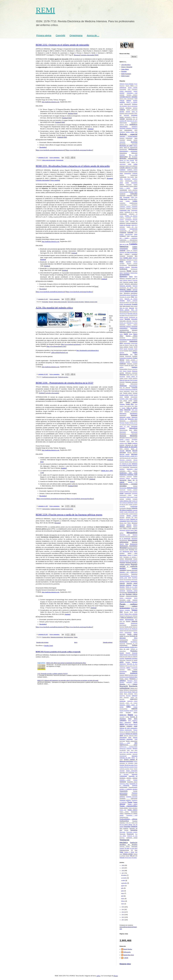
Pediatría (134, 610)
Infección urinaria (125, 454)
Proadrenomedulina (124, 640)
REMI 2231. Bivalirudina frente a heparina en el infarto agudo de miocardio (73, 166)
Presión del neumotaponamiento (130, 631)
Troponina (135, 821)
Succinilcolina (123, 750)
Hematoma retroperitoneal (57, 637)
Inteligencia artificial (125, 478)
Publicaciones (123, 660)
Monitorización (134, 544)
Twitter (133, 823)
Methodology (128, 537)
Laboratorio (135, 492)
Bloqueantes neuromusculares (128, 158)
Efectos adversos (124, 310)
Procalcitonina (123, 642)
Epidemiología (133, 341)
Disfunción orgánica (125, 290)
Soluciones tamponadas (126, 739)
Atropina (135, 140)
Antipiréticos (129, 128)
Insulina (135, 476)
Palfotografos (127, 952)
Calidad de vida (128, 166)
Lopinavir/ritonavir (133, 514)
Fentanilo (129, 371)
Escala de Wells (133, 345)
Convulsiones (122, 229)
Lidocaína (129, 508)
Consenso (122, 220)
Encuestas (124, 71)
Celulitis (127, 183)
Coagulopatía (126, 197)
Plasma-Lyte (122, 616)
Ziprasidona (134, 858)
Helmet (121, 412)
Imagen (130, 443)
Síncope (135, 724)
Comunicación (123, 214)
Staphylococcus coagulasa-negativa (128, 747)
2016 (123, 907)
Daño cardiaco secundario (128, 254)
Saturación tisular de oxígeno (128, 703)
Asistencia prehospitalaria (126, 138)
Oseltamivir (135, 589)
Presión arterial (128, 627)
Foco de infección (125, 388)
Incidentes (122, 445)
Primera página (44, 35)
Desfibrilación (123, 269)
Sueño (128, 750)
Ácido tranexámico (132, 89)
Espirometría (131, 349)
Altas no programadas (132, 106)
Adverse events (123, 99)
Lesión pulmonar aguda (126, 501)
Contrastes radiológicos (132, 223)
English (126, 334)
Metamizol (135, 535)
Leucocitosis (122, 506)
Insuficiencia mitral (132, 469)
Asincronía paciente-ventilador (128, 136)
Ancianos (122, 111)
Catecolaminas (127, 179)
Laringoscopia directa (125, 495)
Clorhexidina (134, 194)
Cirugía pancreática (124, 192)
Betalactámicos (123, 153)
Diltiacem (125, 280)
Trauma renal (123, 810)
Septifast (127, 717)
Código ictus (134, 197)
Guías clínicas (125, 69)
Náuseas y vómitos (132, 555)
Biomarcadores (124, 157)
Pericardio (126, 612)
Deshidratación (134, 269)
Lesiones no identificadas (128, 503)
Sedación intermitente (124, 711)
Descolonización (123, 265)
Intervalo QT (133, 482)
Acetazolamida (123, 89)
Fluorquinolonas (133, 386)
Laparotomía (135, 493)
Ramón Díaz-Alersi (129, 955)
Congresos (135, 218)
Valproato (126, 830)
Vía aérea (127, 848)
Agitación (122, 100)
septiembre (124, 883)
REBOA (128, 668)
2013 (123, 915)
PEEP (121, 612)
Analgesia (122, 110)
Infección (128, 451)
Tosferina (135, 780)
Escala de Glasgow (124, 345)
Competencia (122, 203)
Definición (135, 258)
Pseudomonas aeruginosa (131, 658)
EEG (136, 308)
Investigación (122, 490)
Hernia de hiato (125, 426)
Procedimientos (134, 642)
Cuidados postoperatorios (67, 509)
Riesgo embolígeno (129, 694)
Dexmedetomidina (125, 275)
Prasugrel (128, 621)
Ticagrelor (122, 771)
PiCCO (131, 612)
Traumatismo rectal (132, 815)
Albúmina (129, 100)
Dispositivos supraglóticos (131, 293)
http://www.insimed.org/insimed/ (71, 344)
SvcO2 (121, 752)
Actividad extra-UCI (125, 97)
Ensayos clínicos (132, 336)
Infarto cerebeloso (124, 449)
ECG (136, 302)
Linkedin (122, 512)
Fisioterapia (122, 382)
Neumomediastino (133, 561)
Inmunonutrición (134, 467)
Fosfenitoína (122, 389)
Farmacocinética (124, 369)
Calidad (130, 164)
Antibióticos (133, 124)
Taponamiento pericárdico (126, 754)
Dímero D (130, 280)
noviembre (124, 878)
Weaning (127, 856)
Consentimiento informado (131, 220)
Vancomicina (134, 830)
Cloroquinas (123, 195)
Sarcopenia (122, 699)
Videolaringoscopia (124, 850)
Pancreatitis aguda (125, 600)
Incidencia (135, 443)
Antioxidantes (123, 128)
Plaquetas (122, 614)
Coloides (135, 201)
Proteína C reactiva (128, 655)
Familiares (134, 367)
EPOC (121, 343)
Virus (136, 850)
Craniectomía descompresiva (128, 240)
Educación (132, 308)
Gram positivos (128, 406)
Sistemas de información (125, 732)
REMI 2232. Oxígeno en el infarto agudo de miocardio (62, 45)
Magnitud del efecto (132, 517)
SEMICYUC (123, 715)
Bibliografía (134, 153)
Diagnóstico (123, 276)
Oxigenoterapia (60, 160)
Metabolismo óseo (125, 535)
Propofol (122, 653)
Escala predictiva (124, 347)
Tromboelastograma (124, 817)
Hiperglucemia (134, 432)
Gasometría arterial (124, 399)
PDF (97, 55)
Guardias (124, 408)
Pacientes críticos (131, 594)
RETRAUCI (126, 690)
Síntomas (135, 730)
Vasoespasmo (122, 832)
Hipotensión (123, 436)
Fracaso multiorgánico (125, 391)
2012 (123, 917)
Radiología (122, 666)
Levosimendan (123, 508)
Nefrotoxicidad (128, 559)
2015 (123, 910)
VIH (132, 850)
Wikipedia (122, 858)
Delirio (121, 262)
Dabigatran (122, 252)
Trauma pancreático (133, 808)
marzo (123, 899)
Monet (127, 544)
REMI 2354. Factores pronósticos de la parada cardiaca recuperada (58, 652)
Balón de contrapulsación (131, 147)
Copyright (60, 35)
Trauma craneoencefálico (128, 806)
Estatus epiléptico (133, 351)
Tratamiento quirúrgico (125, 800)
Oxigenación (122, 591)
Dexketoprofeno (134, 273)
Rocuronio (128, 696)
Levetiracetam (134, 506)
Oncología (122, 587)
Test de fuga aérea (129, 765)
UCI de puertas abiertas (126, 825)
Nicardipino (135, 578)
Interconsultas (134, 478)
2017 (123, 873)
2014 (123, 912)
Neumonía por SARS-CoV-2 (128, 572)
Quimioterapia (123, 664)
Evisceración (134, 362)
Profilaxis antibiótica (125, 647)
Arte (136, 132)
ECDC (133, 302)
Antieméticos (134, 126)
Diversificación (134, 295)
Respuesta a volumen (128, 684)
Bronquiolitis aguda (125, 162)
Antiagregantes (123, 123)
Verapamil (122, 848)
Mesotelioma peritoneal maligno (127, 530)
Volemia (132, 852)
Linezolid (135, 510)
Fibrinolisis (123, 375)
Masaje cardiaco (134, 521)
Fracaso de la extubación (131, 389)
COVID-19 (123, 236)
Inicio (76, 642)
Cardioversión (123, 177)
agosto (123, 886)
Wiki (136, 856)
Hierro (131, 430)
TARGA (133, 758)
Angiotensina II (128, 117)
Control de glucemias (125, 225)
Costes (136, 234)
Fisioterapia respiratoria (131, 382)
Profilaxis (135, 645)
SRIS (136, 743)
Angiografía (126, 115)
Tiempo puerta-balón (132, 771)
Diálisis (131, 277)
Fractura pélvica (46, 637)
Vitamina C (127, 852)
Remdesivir (122, 675)
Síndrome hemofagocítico (126, 730)
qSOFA (122, 662)
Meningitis (135, 528)
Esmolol (125, 349)
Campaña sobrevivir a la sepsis (128, 168)
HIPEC (136, 430)
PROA (136, 638)
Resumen (77, 55)
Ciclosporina (129, 184)
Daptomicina (122, 256)
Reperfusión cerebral (133, 675)
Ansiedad (122, 119)
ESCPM (136, 347)
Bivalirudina (45, 302)
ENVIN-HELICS (123, 341)
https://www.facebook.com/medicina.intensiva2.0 (51, 150)
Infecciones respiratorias (126, 460)
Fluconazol (122, 384)
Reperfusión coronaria (124, 677)
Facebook (122, 365)
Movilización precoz (128, 551)
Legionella (135, 499)
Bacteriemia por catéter (126, 146)
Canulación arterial (124, 171)
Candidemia (122, 170)
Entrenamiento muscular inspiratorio (128, 339)
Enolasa (131, 334)
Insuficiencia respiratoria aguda (50, 377)
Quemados (128, 662)
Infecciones (134, 454)
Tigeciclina (122, 772)
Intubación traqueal (132, 488)
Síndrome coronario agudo (91, 302)
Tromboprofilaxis (124, 821)
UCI (136, 823)
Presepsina (122, 627)
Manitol (128, 521)
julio (123, 888)
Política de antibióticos (127, 618)
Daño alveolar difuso (132, 252)
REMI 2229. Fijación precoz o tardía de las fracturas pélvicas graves (69, 515)
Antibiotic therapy (124, 125)
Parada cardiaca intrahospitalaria (128, 607)
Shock (130, 719)
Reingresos (122, 673)
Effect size (134, 310)
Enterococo (135, 338)
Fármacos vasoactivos (133, 369)
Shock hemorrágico (69, 637)
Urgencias (134, 826)
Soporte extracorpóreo (132, 741)
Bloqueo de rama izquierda (127, 160)
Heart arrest (134, 410)
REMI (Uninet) (125, 76)
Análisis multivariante (132, 110)
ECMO (121, 304)
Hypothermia (122, 441)
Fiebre (128, 375)
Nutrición (122, 583)
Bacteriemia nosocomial (128, 144)
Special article (125, 743)
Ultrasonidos (127, 826)
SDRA (128, 707)
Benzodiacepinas (123, 149)
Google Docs (130, 404)
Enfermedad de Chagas (132, 323)
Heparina (51, 302)
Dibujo (136, 277)
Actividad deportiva (132, 95)
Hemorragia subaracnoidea (128, 421)
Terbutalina (122, 765)
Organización (129, 589)
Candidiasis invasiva (132, 170)
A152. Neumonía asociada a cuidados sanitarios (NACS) (52, 674)
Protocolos (135, 655)
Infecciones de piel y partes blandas (130, 458)
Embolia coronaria (124, 317)
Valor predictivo (124, 828)
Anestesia (128, 112)
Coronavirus (123, 232)
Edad (121, 306)
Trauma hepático (124, 808)
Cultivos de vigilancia (132, 251)
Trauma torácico (132, 810)
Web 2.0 (132, 856)
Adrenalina (134, 97)
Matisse (129, 523)
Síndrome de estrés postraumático (128, 728)
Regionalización (123, 671)
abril (123, 896)
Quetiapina (135, 662)
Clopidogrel (122, 194)
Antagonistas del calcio (132, 121)
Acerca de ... (93, 35)
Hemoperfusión (123, 415)
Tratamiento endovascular (128, 798)
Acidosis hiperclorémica (126, 91)
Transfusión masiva (132, 782)
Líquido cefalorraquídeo (129, 512)
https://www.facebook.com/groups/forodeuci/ (79, 150)
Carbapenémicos (128, 173)
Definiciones (123, 260)
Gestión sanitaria (131, 402)
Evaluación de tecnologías (126, 358)
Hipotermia (134, 436)
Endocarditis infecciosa (126, 321)
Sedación (134, 709)
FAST (121, 371)
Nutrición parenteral (125, 585)
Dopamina (122, 301)
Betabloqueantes (133, 149)
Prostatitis (128, 653)
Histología (128, 438)
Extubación (123, 364)
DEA (136, 256)
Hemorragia (134, 415)
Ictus (132, 441)
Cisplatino (131, 192)
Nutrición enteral (132, 583)
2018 (123, 871)
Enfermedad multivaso (125, 326)
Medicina (129, 525)
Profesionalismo (123, 645)
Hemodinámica (134, 413)
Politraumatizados (129, 619)
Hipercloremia (123, 432)
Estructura (122, 353)
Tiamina (135, 769)
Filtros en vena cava (125, 380)
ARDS (136, 130)
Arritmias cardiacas (130, 132)
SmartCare (126, 736)
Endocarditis (134, 319)
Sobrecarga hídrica (133, 736)
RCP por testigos (129, 666)
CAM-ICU (135, 166)
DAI (126, 252)
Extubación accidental (132, 364)
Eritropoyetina (134, 343)
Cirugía (135, 184)
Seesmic (131, 711)
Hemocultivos (123, 413)
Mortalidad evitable (124, 550)
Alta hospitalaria (123, 106)
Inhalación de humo (127, 464)
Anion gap (135, 117)
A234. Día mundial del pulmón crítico (54, 308)
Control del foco (132, 227)
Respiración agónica (132, 682)
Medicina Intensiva (125, 527)
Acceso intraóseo (129, 84)
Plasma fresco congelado (131, 614)
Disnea (121, 293)
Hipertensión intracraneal (128, 434)
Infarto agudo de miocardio (49, 160)
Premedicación (134, 623)
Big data (133, 155)
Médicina (135, 525)
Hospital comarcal (125, 439)
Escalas (131, 347)
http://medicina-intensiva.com (51, 102)
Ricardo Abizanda (128, 692)
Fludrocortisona (134, 384)
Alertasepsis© (128, 104)
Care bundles (131, 177)
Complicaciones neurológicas (128, 205)
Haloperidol (127, 410)
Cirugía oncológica (133, 190)
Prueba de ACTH (123, 657)
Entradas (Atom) (49, 646)
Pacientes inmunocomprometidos (128, 596)
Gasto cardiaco (133, 399)
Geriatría (130, 401)
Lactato (122, 493)
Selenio (135, 712)
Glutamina (122, 404)
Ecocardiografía (128, 304)
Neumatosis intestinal (124, 561)
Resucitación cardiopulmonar (128, 687)
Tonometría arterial (125, 780)
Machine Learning (132, 516)
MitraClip (122, 544)
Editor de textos (124, 308)
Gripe (133, 406)
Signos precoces (129, 724)
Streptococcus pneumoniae (126, 748)
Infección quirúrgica (132, 453)
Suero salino (134, 750)
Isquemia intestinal (132, 490)
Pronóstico (134, 651)
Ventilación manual (132, 838)
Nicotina (121, 580)
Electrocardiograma (124, 312)
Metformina (122, 537)
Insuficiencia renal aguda (128, 473)
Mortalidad (123, 548)
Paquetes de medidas (125, 602)
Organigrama (76, 35)
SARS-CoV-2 (134, 699)
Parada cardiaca (128, 604)
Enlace (72, 481)
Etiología (122, 356)
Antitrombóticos (128, 130)
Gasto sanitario (123, 401)
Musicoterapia (123, 555)
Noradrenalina (134, 581)
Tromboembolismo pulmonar (128, 819)
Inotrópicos (122, 469)
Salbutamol (135, 696)
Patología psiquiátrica (125, 610)
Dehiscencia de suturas (132, 260)
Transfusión (123, 782)
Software (135, 737)
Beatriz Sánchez (128, 949)
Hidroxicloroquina (124, 430)
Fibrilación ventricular (131, 373)
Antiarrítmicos (134, 123)
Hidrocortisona (133, 428)
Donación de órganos (131, 299)
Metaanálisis (132, 533)
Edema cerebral (134, 306)
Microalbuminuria (123, 540)
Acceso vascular (133, 87)
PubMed (71, 114)
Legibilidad (128, 499)
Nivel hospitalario (127, 580)
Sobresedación (123, 737)
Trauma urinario (124, 812)
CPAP (128, 236)
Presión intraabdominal (126, 632)
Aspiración (129, 140)
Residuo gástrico (124, 679)
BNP (136, 160)
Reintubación (134, 673)
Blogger (116, 976)
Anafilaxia (135, 108)
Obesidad (135, 585)
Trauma (76, 637)
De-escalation (130, 256)
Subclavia (135, 748)
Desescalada (134, 267)
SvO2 (124, 752)
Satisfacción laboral (132, 701)
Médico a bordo (127, 528)
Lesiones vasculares (133, 504)
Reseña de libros (133, 677)
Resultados (43, 147)
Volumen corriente (128, 854)
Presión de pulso (128, 629)
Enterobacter (122, 338)
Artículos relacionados (88, 55)
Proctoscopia (122, 644)
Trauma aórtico (133, 804)
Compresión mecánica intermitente (128, 207)
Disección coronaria (128, 282)
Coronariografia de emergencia (128, 231)
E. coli (130, 302)
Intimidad (135, 486)
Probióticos (135, 640)
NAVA (121, 557)
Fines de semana (134, 380)
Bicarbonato (122, 155)
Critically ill (128, 242)
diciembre (124, 875)
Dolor (133, 297)
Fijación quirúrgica (133, 378)
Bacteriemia (134, 142)
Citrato (136, 192)
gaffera (98, 976)
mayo (123, 893)
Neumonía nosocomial (132, 570)
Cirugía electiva (46, 509)
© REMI (126, 958)
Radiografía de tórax (132, 664)
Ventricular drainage (125, 846)
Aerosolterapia (130, 99)
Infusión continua (128, 462)
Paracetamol (134, 602)
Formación (134, 388)
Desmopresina (123, 271)
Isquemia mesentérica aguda (126, 492)
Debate (121, 258)
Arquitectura (122, 132)
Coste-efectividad (129, 234)
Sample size (134, 697)
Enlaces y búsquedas (127, 67)
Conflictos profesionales (125, 218)
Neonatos (135, 559)
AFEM (136, 99)
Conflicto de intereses (131, 216)
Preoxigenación (123, 625)
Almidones (135, 104)
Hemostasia (122, 423)
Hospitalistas (134, 439)
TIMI (127, 773)
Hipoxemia (122, 438)
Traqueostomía (124, 791)
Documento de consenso (125, 297)
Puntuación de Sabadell (132, 660)
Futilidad (127, 397)
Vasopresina (122, 834)
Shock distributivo (133, 720)
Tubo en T (129, 823)
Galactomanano (134, 397)
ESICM (121, 349)
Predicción (134, 621)
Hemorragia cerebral (125, 417)
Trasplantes (135, 793)
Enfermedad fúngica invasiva (128, 325)
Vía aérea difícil (134, 848)
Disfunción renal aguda (131, 291)
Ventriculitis (134, 846)
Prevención (126, 636)
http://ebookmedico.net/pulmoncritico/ (88, 350)
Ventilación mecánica (63, 377)
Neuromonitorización (125, 576)
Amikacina (122, 108)
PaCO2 (136, 598)
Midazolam (135, 542)
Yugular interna (128, 858)
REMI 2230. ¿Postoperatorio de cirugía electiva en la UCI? (64, 383)
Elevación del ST (123, 314)
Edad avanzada (126, 306)
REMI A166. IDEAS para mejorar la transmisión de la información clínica (66, 663)
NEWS (130, 578)
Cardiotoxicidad (134, 175)
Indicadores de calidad (131, 445)
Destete (129, 271)
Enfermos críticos (125, 332)
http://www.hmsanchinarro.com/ (56, 346)
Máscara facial (123, 523)
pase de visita (134, 608)
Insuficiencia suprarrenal (126, 477)
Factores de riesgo (129, 365)
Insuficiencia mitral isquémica (128, 471)
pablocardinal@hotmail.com (60, 353)
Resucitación (124, 686)
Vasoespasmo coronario (132, 832)
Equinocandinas (127, 343)
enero (123, 904)
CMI (121, 197)
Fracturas (135, 393)
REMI (45, 10)
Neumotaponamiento (124, 574)
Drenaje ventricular (132, 301)
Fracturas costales (124, 395)
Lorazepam (122, 516)
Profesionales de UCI (132, 644)
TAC (128, 752)
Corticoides (130, 232)
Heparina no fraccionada (132, 425)
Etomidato (135, 356)
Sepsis (130, 715)
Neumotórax (134, 574)
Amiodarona (129, 108)
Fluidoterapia (123, 386)
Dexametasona (127, 273)
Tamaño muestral (133, 752)
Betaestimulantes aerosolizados (128, 151)
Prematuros (122, 623)
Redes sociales (132, 669)
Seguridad (128, 712)
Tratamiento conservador (132, 797)
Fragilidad (131, 395)
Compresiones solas (125, 210)
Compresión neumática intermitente (128, 208)
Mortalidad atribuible (132, 548)
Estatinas (126, 351)
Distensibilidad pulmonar (125, 295)
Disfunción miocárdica (126, 286)
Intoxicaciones (123, 488)
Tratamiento (123, 795)
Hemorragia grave (133, 419)
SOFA (130, 737)
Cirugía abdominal (124, 186)
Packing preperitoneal (126, 598)
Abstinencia (122, 84)
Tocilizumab (131, 772)
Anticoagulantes (123, 126)
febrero (123, 901)
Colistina (128, 201)
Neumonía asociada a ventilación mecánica (128, 566)
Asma (136, 138)
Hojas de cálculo (134, 438)
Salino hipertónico (124, 697)
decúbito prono (128, 258)
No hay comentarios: (55, 157)
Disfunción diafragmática (131, 284)
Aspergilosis (122, 140)
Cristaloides (122, 242)
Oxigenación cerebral (132, 591)
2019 (123, 868)
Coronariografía (133, 229)
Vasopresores (130, 834)
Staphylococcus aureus (128, 745)
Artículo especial (128, 134)
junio (123, 891)
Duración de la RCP (124, 302)
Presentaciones (134, 625)
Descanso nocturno (132, 263)
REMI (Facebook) (126, 74)
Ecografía (135, 304)
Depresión (128, 262)
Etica (131, 354)
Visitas (121, 852)
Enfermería (135, 330)
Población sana (129, 616)
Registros (135, 671)
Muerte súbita (133, 553)
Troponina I (123, 823)
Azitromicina (122, 142)
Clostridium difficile (132, 195)
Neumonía (122, 563)
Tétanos (132, 769)
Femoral (125, 371)
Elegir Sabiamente (133, 312)
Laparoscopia (128, 493)
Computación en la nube (131, 212)
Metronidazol (134, 538)
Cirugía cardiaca (133, 186)
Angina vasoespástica (129, 113)
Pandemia (135, 600)
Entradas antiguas (108, 642)
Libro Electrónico (126, 65)
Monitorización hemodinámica (128, 546)
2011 (123, 920)
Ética (136, 354)
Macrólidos (122, 517)
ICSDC (128, 441)
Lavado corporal (130, 497)
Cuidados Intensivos (55, 509)
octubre (123, 881)
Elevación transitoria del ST (131, 315)
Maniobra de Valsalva (125, 519)
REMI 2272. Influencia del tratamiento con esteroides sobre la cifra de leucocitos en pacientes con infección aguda (68, 680)
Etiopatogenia (128, 356)
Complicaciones (133, 203)
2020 (123, 865)
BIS (130, 157)
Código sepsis (123, 199)
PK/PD (136, 612)
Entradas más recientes (42, 642)
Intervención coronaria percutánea (76, 302)
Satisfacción (123, 701)
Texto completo (55, 180)
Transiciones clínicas (124, 784)
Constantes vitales (124, 221)
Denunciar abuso (125, 964)
